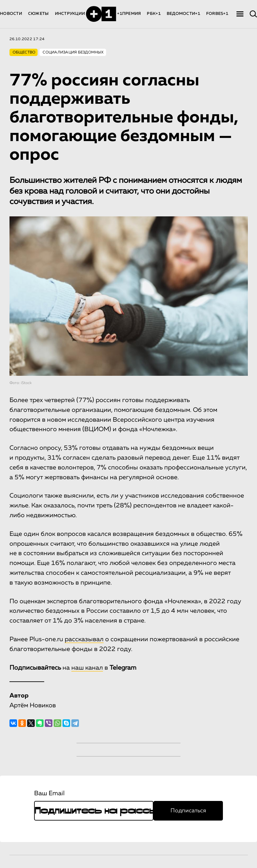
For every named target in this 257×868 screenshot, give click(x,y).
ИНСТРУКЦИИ (70, 14)
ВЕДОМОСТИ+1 (183, 14)
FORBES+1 (217, 14)
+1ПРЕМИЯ (129, 14)
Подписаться (188, 811)
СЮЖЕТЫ (39, 14)
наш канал (87, 668)
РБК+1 (154, 14)
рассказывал (84, 639)
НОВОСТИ (11, 14)
